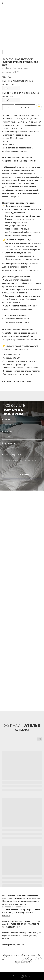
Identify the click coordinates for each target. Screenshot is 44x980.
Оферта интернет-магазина (13, 933)
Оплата (25, 936)
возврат (6, 938)
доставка (32, 936)
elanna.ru (6, 915)
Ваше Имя (7, 419)
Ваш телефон (9, 443)
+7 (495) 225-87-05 (18, 924)
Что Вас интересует (11, 455)
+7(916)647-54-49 (13, 927)
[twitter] (40, 945)
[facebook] (35, 945)
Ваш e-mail (7, 431)
